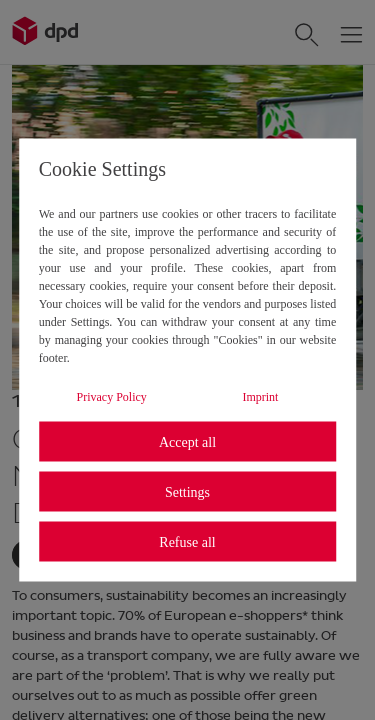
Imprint (260, 397)
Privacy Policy (112, 397)
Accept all (187, 441)
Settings (187, 491)
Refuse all (187, 541)
